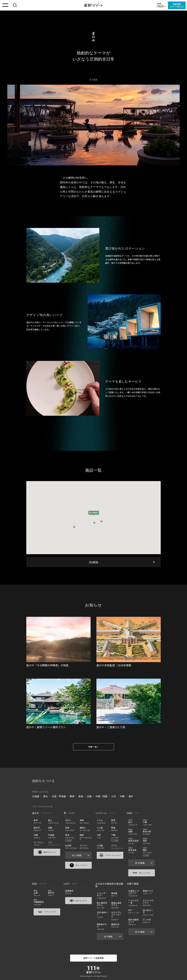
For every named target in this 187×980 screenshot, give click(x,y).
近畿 (89, 796)
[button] (93, 516)
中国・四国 (101, 796)
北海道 (36, 796)
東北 (45, 796)
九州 (114, 796)
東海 (81, 796)
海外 (131, 796)
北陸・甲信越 (59, 796)
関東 (72, 796)
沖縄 (122, 796)
